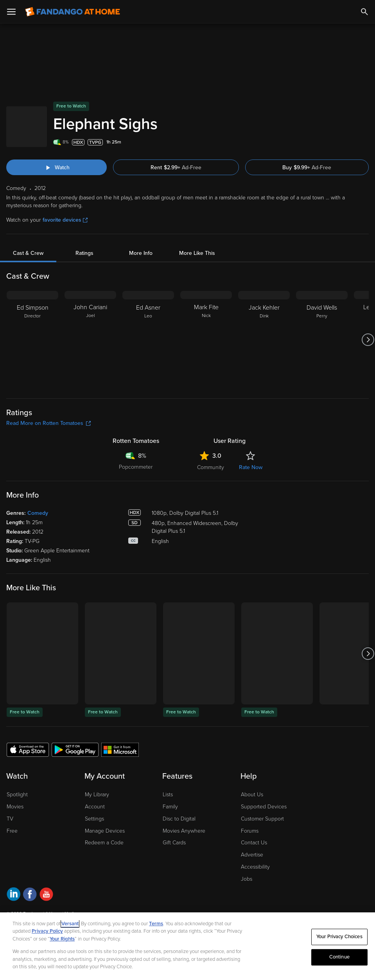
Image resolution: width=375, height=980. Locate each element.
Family (170, 807)
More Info (141, 253)
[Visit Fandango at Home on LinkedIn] (13, 895)
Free (12, 831)
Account (95, 807)
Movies (15, 807)
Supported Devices (264, 807)
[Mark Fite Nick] (206, 340)
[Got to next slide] (368, 340)
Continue (339, 957)
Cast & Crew (28, 253)
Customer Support (262, 819)
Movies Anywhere (184, 831)
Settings (94, 819)
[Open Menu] (11, 12)
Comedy (38, 513)
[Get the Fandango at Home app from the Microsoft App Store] (120, 749)
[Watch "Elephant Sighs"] (57, 167)
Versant (70, 924)
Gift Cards (174, 843)
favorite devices (65, 220)
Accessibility (255, 867)
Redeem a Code (104, 843)
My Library (97, 795)
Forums (250, 831)
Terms (156, 924)
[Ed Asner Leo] (148, 340)
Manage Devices (105, 831)
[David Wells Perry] (322, 340)
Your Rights (62, 939)
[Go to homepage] (73, 12)
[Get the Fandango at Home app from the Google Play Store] (75, 749)
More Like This (197, 253)
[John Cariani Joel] (90, 340)
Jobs (247, 879)
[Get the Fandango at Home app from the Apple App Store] (28, 749)
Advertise (252, 855)
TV (10, 819)
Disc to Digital (179, 819)
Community (211, 467)
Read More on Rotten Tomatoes (48, 423)
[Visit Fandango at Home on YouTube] (46, 895)
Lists (168, 795)
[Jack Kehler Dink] (264, 340)
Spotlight (17, 795)
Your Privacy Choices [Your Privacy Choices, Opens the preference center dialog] (339, 937)
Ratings (84, 253)
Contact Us (254, 843)
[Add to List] (365, 142)
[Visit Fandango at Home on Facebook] (30, 895)
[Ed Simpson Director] (32, 340)
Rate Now (251, 467)
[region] (187, 946)
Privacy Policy (47, 931)
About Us (252, 795)
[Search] (364, 12)
